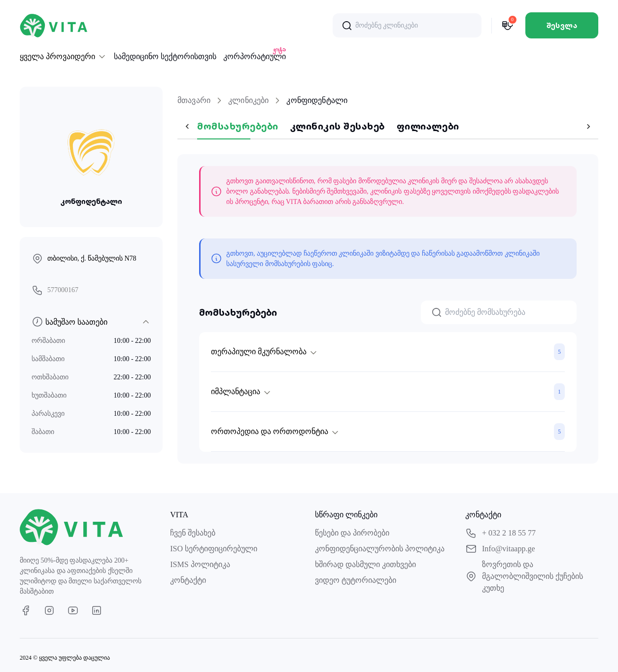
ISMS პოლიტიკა (200, 564)
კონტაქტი (188, 580)
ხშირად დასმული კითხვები (365, 564)
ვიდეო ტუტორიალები (356, 580)
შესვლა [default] (562, 25)
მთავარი (194, 100)
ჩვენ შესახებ (193, 533)
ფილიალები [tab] (408, 126)
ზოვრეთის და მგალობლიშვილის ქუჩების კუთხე (524, 576)
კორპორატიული (255, 56)
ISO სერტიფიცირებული (214, 549)
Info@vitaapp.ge (500, 549)
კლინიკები (248, 100)
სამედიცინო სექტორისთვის (165, 56)
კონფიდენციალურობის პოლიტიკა (380, 549)
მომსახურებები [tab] (218, 126)
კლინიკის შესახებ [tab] (318, 126)
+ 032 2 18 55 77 (500, 533)
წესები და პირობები (352, 533)
